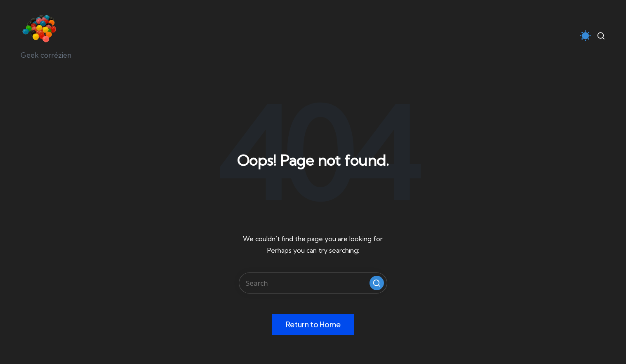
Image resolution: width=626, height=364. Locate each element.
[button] (377, 283)
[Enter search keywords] (313, 283)
